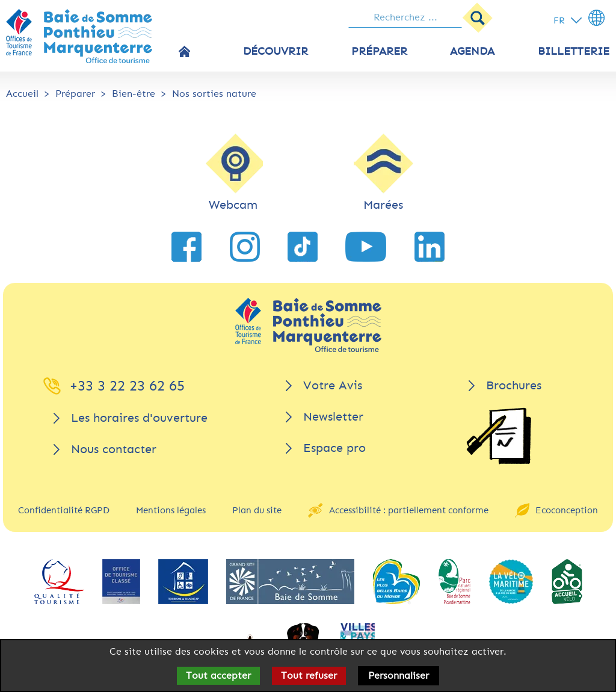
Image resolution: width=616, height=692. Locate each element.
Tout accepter (218, 675)
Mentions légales (171, 510)
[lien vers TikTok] (303, 247)
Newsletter (333, 417)
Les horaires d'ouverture (139, 418)
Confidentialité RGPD (64, 510)
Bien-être (134, 94)
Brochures (514, 385)
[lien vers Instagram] (245, 247)
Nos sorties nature (214, 94)
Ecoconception (567, 510)
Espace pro (334, 448)
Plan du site (257, 510)
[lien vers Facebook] (186, 247)
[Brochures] (499, 436)
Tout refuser (309, 675)
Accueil (22, 94)
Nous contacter (114, 449)
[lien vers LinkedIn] (430, 247)
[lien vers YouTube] (366, 247)
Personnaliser (399, 675)
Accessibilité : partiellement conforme (409, 510)
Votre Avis (333, 385)
